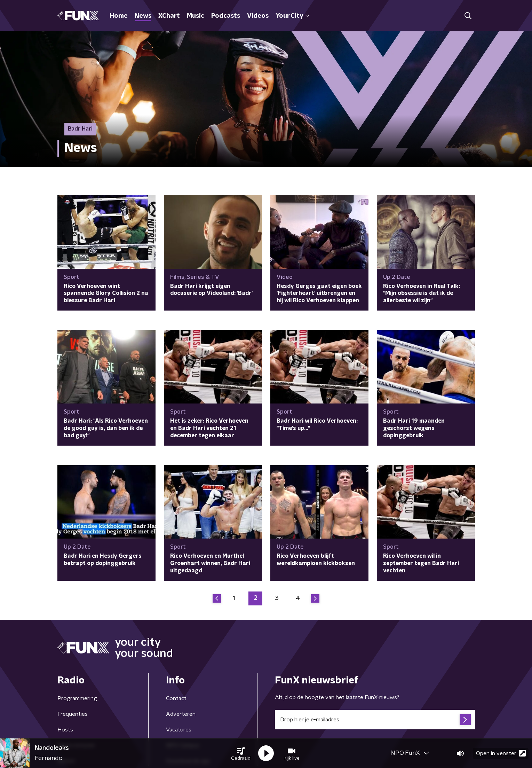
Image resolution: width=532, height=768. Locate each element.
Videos (258, 16)
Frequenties (73, 714)
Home (119, 16)
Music (196, 16)
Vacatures (179, 730)
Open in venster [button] (501, 753)
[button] (241, 753)
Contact (176, 698)
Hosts (65, 730)
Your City (292, 16)
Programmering (77, 698)
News (143, 16)
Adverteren (181, 714)
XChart (169, 16)
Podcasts (226, 16)
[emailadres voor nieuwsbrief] (375, 720)
